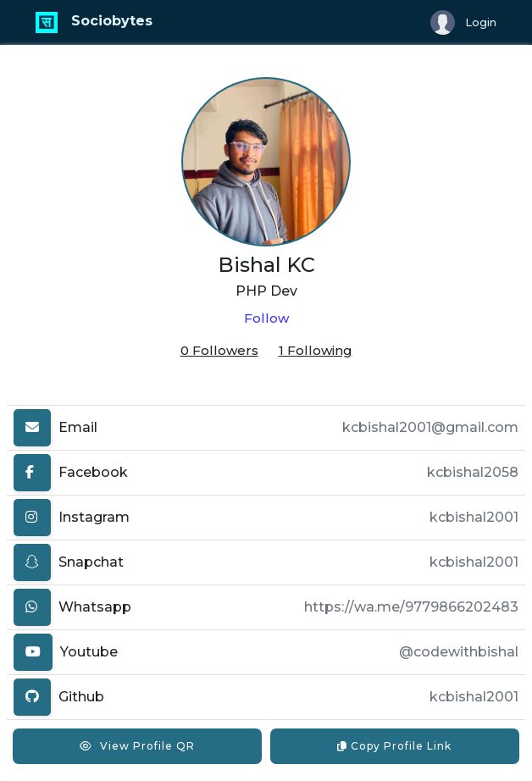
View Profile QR (137, 746)
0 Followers (219, 350)
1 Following (316, 350)
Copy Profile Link (394, 746)
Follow (266, 318)
